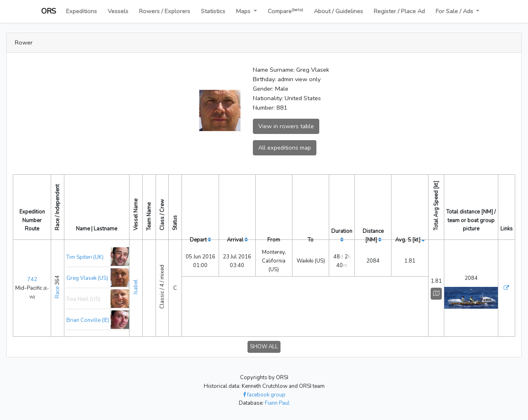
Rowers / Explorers (165, 11)
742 (32, 279)
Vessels (118, 11)
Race (57, 292)
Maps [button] (244, 11)
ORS (49, 11)
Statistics (213, 11)
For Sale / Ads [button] (455, 11)
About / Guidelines (338, 11)
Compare (285, 11)
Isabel (136, 287)
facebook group (264, 395)
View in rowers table (286, 126)
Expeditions (81, 11)
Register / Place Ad (399, 11)
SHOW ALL (264, 347)
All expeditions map (285, 148)
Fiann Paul (277, 403)
